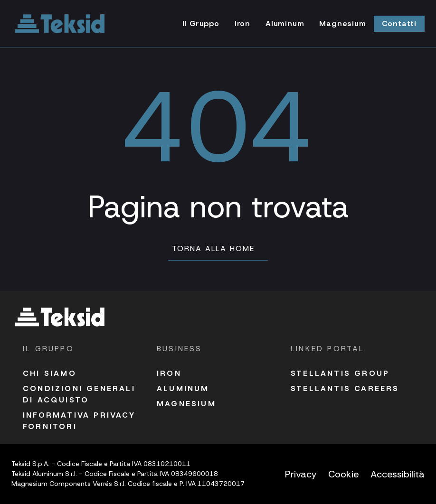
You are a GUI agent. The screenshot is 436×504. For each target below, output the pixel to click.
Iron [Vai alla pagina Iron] (242, 23)
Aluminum (183, 388)
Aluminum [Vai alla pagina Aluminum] (285, 23)
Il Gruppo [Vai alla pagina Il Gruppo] (201, 23)
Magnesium (186, 404)
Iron (169, 373)
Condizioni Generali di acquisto (79, 394)
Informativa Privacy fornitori (79, 421)
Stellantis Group (340, 373)
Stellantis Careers (345, 388)
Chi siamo (50, 373)
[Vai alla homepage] (60, 24)
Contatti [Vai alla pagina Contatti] (399, 23)
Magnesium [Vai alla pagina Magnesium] (342, 23)
